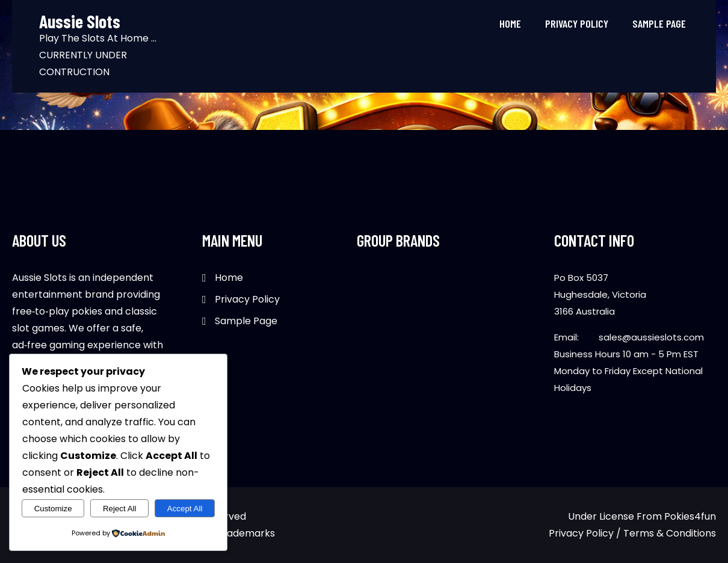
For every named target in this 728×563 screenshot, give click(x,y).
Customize (53, 509)
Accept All (185, 509)
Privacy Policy (577, 23)
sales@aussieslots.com (651, 337)
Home (510, 23)
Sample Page (659, 23)
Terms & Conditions (670, 533)
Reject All (120, 509)
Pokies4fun (690, 516)
